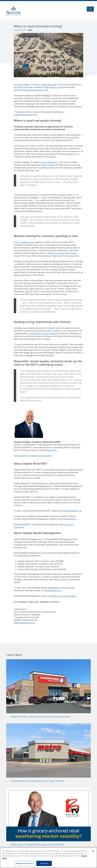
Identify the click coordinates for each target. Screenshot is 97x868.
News (30, 30)
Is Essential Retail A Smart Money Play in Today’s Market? (37, 781)
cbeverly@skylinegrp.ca (25, 623)
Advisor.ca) (55, 87)
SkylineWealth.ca (68, 519)
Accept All (44, 863)
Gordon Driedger (22, 85)
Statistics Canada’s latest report (62, 253)
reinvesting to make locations (43, 333)
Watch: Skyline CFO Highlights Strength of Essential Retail (37, 845)
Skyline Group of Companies (63, 596)
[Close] (93, 851)
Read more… (52, 450)
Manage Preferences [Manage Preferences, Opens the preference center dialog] (24, 863)
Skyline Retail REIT (49, 85)
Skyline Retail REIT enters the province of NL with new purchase (40, 717)
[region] (48, 858)
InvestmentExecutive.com (35, 90)
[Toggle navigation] (90, 9)
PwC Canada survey (25, 242)
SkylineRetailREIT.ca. (72, 511)
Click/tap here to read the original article (33, 456)
